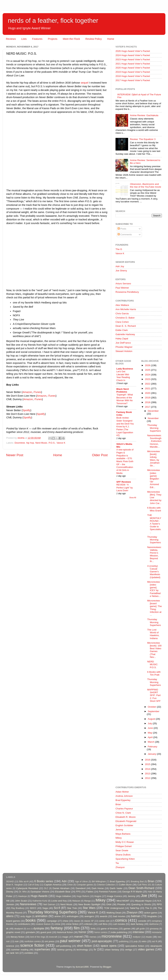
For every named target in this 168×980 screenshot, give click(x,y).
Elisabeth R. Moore (126, 817)
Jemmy (119, 830)
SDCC (33, 908)
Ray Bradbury (18, 908)
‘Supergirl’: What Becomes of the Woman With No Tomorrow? (125, 399)
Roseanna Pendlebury (127, 292)
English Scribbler (124, 825)
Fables (90, 892)
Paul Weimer (122, 288)
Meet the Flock (71, 39)
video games (146, 949)
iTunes (37, 392)
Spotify (26, 410)
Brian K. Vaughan (14, 885)
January (152, 754)
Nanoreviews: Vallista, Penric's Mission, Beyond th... (154, 554)
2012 (148, 778)
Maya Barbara (123, 834)
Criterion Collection (106, 885)
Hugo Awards (39, 896)
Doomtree (20, 443)
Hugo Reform (83, 896)
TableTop (134, 908)
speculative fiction (135, 946)
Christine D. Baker (125, 318)
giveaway (154, 929)
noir (17, 941)
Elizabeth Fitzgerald (126, 821)
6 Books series (44, 881)
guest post (46, 932)
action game (151, 913)
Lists (24, 39)
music (149, 937)
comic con (104, 921)
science (10, 946)
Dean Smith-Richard (141, 888)
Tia (117, 863)
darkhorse (154, 924)
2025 (148, 370)
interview (138, 932)
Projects (52, 39)
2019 (148, 398)
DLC (46, 888)
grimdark (30, 932)
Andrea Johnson (124, 796)
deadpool (19, 929)
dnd (28, 929)
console (142, 921)
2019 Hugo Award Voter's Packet (133, 72)
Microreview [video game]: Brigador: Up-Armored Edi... (153, 479)
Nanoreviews (28, 904)
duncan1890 (82, 967)
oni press (50, 941)
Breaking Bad (137, 882)
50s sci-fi (24, 881)
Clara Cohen (122, 322)
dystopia (39, 928)
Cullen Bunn (125, 885)
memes (93, 937)
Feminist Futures (108, 892)
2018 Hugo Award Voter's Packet (133, 76)
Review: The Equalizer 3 (143, 139)
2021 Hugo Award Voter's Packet (133, 64)
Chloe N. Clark (123, 813)
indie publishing (119, 932)
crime (57, 924)
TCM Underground (114, 908)
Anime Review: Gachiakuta (144, 115)
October (152, 707)
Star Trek (72, 908)
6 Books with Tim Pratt (154, 673)
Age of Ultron (81, 882)
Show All (133, 498)
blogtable (152, 916)
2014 (148, 769)
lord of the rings (38, 937)
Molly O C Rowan (125, 842)
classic (77, 921)
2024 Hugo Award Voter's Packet (133, 55)
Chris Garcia (122, 313)
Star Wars (89, 908)
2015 (148, 764)
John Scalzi (21, 901)
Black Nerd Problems (123, 390)
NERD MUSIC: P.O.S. (153, 664)
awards (104, 916)
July (150, 723)
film (77, 928)
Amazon (27, 392)
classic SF (89, 921)
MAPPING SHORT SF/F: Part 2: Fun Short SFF (154, 695)
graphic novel (13, 932)
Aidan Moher (122, 792)
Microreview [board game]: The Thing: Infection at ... (154, 608)
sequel (85, 83)
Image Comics (115, 896)
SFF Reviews (124, 482)
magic (65, 937)
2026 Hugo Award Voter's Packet (133, 51)
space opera (109, 946)
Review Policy (94, 39)
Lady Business (125, 369)
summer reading (20, 950)
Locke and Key (59, 901)
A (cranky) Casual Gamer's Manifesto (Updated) (154, 572)
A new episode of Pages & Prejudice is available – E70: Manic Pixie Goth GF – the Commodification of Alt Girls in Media (125, 461)
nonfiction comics (33, 941)
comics (121, 920)
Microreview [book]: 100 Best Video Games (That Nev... (154, 650)
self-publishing (63, 946)
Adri (64, 881)
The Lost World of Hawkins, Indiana (153, 634)
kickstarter (157, 932)
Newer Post (15, 455)
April (151, 737)
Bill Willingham (99, 882)
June (151, 728)
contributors (24, 924)
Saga (45, 908)
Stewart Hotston (124, 351)
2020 (148, 393)
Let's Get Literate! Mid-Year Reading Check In (123, 376)
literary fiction (17, 937)
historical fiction (65, 932)
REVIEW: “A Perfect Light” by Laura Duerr (125, 488)
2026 (148, 365)
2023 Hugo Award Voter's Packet (133, 59)
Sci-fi (57, 908)
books (31, 920)
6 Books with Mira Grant (154, 509)
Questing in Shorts (141, 904)
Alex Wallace (122, 305)
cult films (103, 924)
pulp (136, 941)
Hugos (98, 896)
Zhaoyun (120, 867)
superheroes (42, 949)
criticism (88, 924)
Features (37, 39)
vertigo (129, 950)
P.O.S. (52, 443)
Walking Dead (114, 913)
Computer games (85, 885)
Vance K (61, 443)
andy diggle (26, 916)
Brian (118, 804)
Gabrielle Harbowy (125, 334)
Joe (144, 896)
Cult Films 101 (144, 885)
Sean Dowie (122, 850)
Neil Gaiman (49, 904)
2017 (148, 407)
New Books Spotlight (89, 904)
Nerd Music (41, 443)
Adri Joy (120, 266)
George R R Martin (132, 892)
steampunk (156, 946)
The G (119, 249)
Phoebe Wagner (124, 347)
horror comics (101, 932)
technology (82, 950)
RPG (159, 904)
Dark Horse (98, 888)
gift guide (140, 929)
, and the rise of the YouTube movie (145, 185)
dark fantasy (137, 924)
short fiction (84, 946)
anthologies (73, 916)
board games (13, 921)
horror (82, 932)
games (127, 929)
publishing (124, 941)
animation (41, 916)
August (152, 719)
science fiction (32, 945)
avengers (89, 916)
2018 (148, 402)
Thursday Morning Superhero (154, 428)
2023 (148, 379)
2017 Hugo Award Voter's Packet (133, 80)
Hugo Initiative (63, 896)
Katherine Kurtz (40, 901)
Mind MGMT (123, 901)
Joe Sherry (121, 271)
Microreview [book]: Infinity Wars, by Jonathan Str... (153, 458)
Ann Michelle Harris (126, 309)
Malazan (76, 901)
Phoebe (121, 904)
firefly (93, 929)
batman (136, 916)
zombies (29, 953)
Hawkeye (22, 896)
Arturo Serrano (123, 284)
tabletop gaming (65, 950)
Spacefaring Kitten (125, 859)
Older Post (100, 455)
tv (95, 949)
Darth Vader (116, 888)
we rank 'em (12, 953)
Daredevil (81, 888)
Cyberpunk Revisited (27, 888)
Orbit (109, 904)
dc (7, 929)
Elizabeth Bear (63, 892)
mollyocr (137, 937)
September (154, 711)
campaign (52, 921)
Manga (87, 901)
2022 (148, 384)
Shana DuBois (123, 855)
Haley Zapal (122, 339)
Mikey (119, 838)
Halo (150, 892)
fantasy (57, 928)
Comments (125, 234)
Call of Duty (33, 885)
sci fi (154, 941)
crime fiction (72, 924)
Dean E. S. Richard (126, 326)
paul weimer (70, 941)
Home (111, 39)
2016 (148, 760)
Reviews (11, 39)
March (151, 742)
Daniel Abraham (61, 888)
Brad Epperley (123, 800)
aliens (10, 916)
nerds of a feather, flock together (53, 21)
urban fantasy (112, 950)
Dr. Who (23, 892)
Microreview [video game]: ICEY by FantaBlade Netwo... (154, 589)
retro (144, 941)
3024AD (10, 882)
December (153, 411)
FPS (78, 892)
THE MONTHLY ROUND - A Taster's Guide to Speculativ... (154, 524)
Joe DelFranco (123, 343)
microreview (112, 936)
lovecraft (53, 937)
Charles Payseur (124, 809)
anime (58, 916)
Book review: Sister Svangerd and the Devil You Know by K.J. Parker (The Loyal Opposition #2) (125, 426)
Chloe (70, 885)
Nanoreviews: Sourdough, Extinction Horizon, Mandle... (154, 441)
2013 (148, 774)
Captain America (53, 885)
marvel (78, 937)
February (153, 747)
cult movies (119, 924)
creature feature (43, 924)
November (153, 418)
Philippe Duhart (124, 846)
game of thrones (109, 929)
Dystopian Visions (40, 892)
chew (65, 921)
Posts (122, 229)
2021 (148, 388)
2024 (148, 375)
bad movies (119, 916)
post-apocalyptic (102, 941)
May (150, 733)
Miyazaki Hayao (143, 901)
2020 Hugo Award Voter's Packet (133, 68)
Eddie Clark (122, 330)
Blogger (107, 967)
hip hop (30, 443)
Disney (10, 892)
